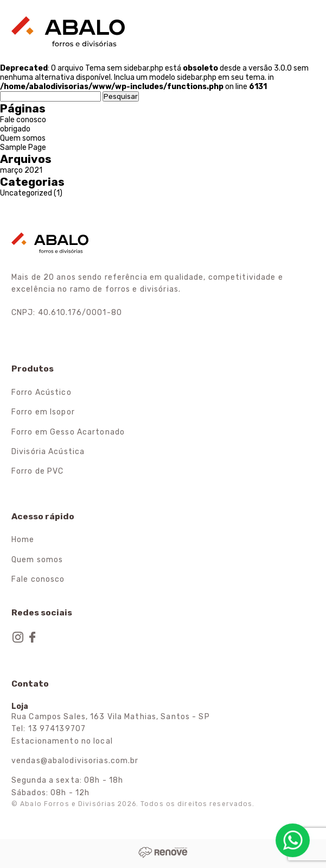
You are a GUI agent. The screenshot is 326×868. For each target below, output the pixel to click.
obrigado (15, 129)
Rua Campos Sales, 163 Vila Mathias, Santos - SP (111, 717)
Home (23, 540)
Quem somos (23, 138)
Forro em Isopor (43, 412)
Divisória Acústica (48, 452)
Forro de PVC (37, 471)
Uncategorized (26, 193)
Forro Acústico (41, 392)
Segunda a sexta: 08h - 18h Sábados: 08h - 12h (67, 786)
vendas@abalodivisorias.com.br (75, 761)
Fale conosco (23, 120)
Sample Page (23, 147)
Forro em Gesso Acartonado (68, 432)
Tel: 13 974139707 (49, 729)
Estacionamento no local (62, 741)
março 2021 (21, 170)
